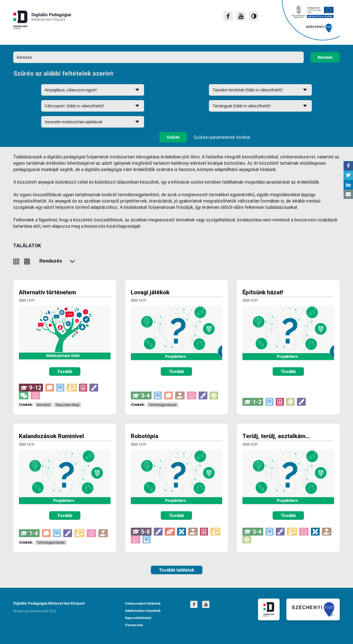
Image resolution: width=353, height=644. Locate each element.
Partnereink (134, 625)
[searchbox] (93, 106)
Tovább (65, 372)
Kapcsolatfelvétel (138, 618)
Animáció (44, 405)
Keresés (325, 57)
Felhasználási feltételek (143, 603)
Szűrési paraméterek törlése (222, 137)
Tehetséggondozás (163, 405)
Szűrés (173, 137)
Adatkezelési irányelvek (143, 611)
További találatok (177, 570)
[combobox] (93, 106)
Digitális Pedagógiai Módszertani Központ (42, 20)
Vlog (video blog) (67, 405)
